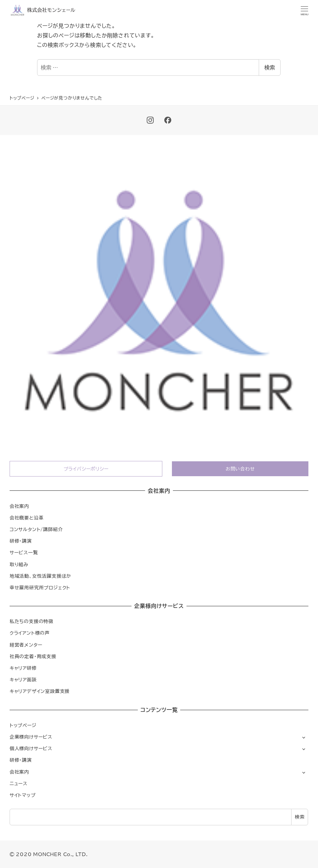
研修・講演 (21, 541)
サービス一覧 (24, 552)
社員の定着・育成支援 (33, 656)
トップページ (23, 725)
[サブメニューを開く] (304, 737)
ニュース (19, 783)
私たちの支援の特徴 (31, 621)
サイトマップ (23, 795)
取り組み (19, 564)
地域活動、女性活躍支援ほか (40, 576)
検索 (270, 68)
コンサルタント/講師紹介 (36, 529)
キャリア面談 (23, 680)
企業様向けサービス (31, 737)
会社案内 (19, 506)
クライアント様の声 (30, 633)
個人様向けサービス (31, 748)
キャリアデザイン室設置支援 (40, 691)
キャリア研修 (23, 668)
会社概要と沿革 (27, 518)
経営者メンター (26, 645)
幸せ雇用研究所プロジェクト (40, 588)
